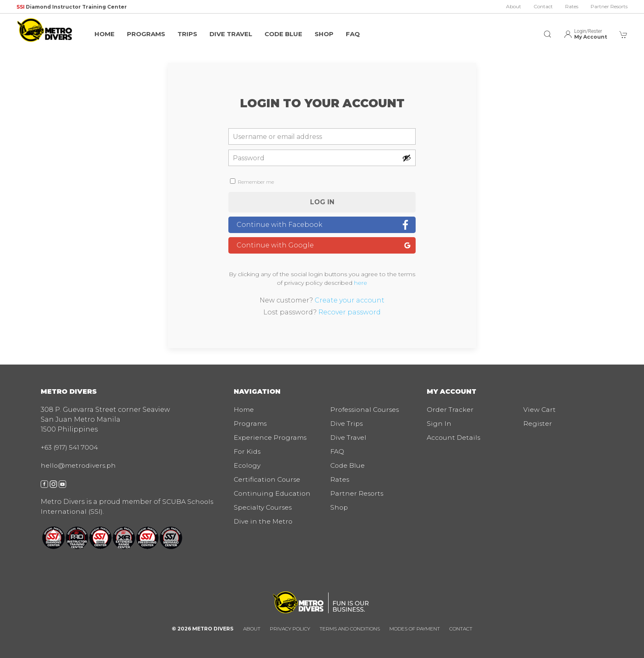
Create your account (350, 300)
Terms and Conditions (350, 629)
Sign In (439, 424)
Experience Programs (271, 438)
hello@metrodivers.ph (79, 465)
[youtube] (62, 484)
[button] (547, 30)
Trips (187, 34)
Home (105, 34)
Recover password (350, 312)
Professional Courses (366, 410)
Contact (543, 6)
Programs (251, 424)
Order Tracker (450, 410)
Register (538, 424)
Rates (572, 6)
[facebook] (44, 484)
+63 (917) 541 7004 (70, 447)
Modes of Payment (415, 629)
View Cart (540, 410)
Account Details (454, 438)
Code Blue (283, 34)
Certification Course (268, 479)
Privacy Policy (290, 629)
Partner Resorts (609, 6)
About (514, 6)
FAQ (353, 34)
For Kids (247, 451)
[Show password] (407, 158)
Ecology (247, 465)
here (361, 283)
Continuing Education (273, 493)
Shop (324, 34)
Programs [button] (146, 34)
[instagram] (53, 484)
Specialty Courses (264, 507)
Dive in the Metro (264, 521)
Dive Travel (231, 34)
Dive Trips (347, 424)
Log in (322, 202)
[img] (45, 30)
